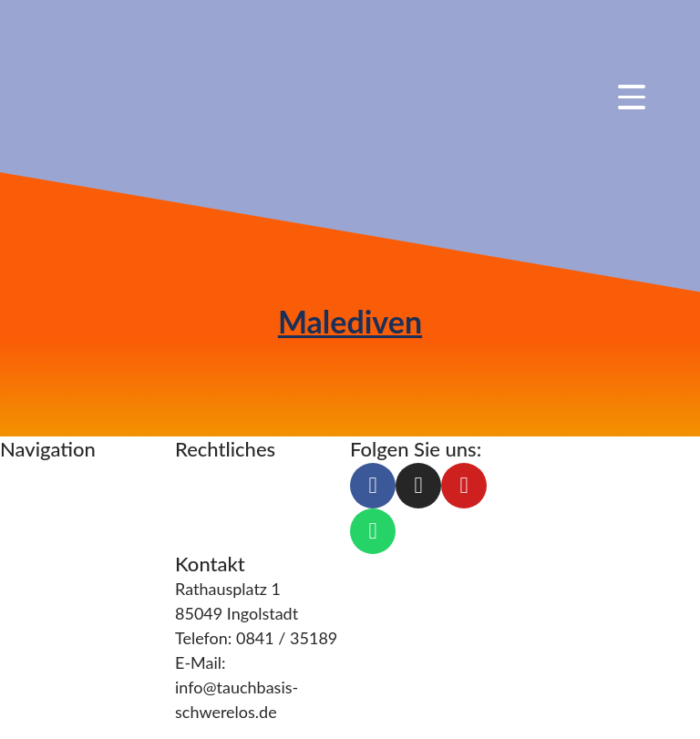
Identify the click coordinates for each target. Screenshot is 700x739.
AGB (192, 524)
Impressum (215, 475)
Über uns (33, 573)
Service (26, 549)
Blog (16, 598)
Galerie (26, 647)
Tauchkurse (41, 475)
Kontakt (29, 622)
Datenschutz (221, 499)
